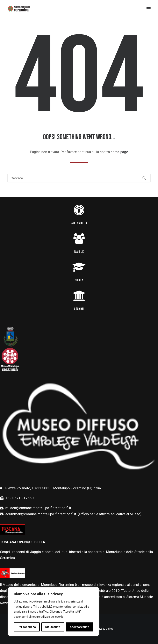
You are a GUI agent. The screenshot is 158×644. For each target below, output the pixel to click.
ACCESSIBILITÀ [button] (79, 223)
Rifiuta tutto (53, 627)
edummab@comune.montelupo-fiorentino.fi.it (41, 514)
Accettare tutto (80, 627)
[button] (144, 178)
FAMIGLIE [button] (79, 252)
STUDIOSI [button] (79, 309)
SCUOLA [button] (79, 280)
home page (119, 152)
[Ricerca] (79, 178)
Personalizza (27, 627)
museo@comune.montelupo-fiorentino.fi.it (38, 508)
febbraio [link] (105, 591)
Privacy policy (105, 629)
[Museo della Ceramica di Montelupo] (19, 9)
